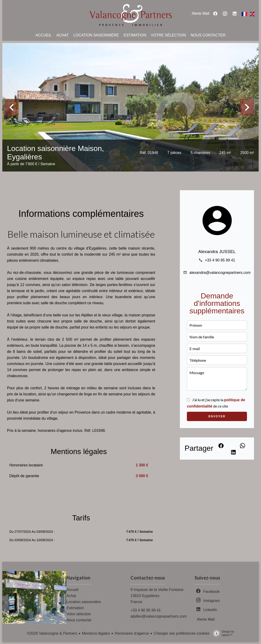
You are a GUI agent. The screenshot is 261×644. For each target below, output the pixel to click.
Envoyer (217, 416)
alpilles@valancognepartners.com (159, 616)
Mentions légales (96, 633)
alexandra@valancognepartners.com (220, 273)
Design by (222, 633)
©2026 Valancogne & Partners (52, 633)
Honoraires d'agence (132, 633)
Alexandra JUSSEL (217, 252)
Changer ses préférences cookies (181, 633)
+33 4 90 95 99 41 (220, 260)
